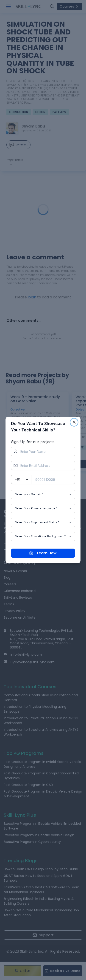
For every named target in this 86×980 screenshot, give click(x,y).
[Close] (74, 422)
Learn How (43, 553)
